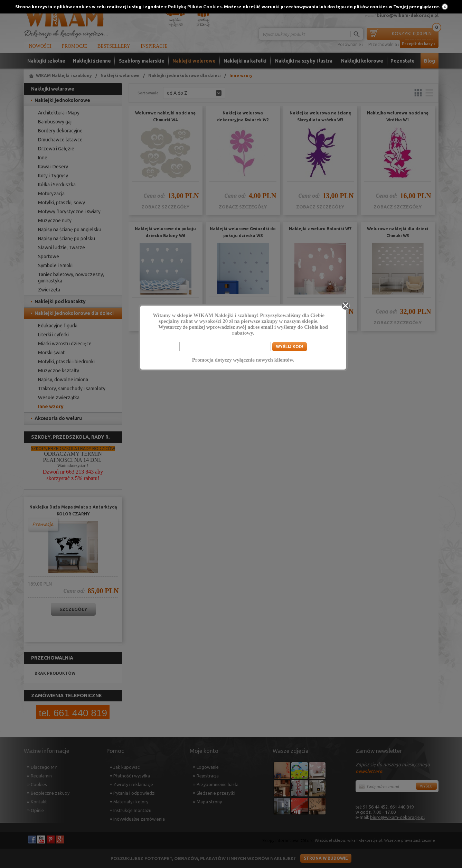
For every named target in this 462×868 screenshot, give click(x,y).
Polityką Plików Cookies (195, 7)
